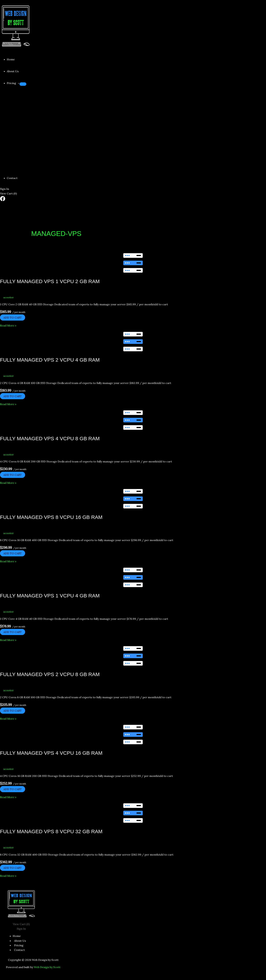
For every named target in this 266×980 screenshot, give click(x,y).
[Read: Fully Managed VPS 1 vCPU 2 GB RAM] (133, 263)
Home (11, 59)
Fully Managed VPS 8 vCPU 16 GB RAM (51, 517)
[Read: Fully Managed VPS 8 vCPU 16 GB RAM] (133, 499)
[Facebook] (3, 200)
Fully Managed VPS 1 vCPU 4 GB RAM (50, 596)
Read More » (8, 325)
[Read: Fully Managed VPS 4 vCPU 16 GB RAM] (133, 735)
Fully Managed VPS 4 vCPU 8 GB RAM (50, 438)
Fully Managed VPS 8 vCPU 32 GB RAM (51, 831)
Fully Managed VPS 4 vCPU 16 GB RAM (51, 753)
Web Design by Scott (47, 967)
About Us (13, 71)
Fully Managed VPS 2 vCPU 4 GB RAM (50, 360)
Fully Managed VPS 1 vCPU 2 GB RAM (50, 281)
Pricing (11, 83)
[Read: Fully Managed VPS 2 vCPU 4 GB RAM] (133, 342)
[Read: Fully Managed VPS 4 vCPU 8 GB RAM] (133, 420)
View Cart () (8, 193)
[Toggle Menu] (23, 84)
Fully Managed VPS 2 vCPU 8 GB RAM (50, 674)
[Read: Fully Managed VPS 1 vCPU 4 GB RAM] (133, 577)
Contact (12, 178)
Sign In (4, 189)
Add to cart (13, 318)
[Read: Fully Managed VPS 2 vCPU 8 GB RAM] (133, 656)
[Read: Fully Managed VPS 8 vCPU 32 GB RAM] (133, 813)
